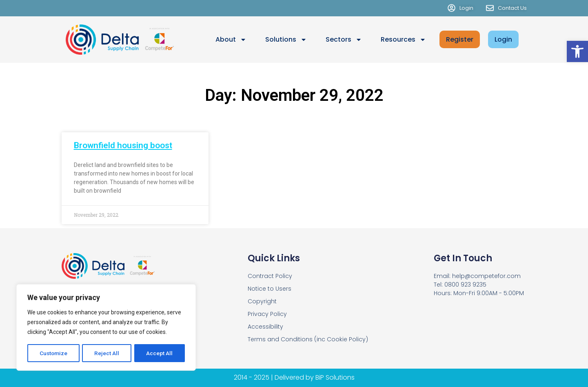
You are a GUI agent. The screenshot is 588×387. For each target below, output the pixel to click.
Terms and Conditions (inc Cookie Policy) (308, 339)
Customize (54, 353)
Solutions (286, 40)
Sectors (344, 40)
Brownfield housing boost (123, 145)
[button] (577, 51)
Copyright (262, 301)
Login (503, 39)
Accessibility (265, 327)
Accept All (160, 353)
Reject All (108, 353)
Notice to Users (270, 289)
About (231, 40)
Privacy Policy (267, 314)
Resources (403, 40)
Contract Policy (270, 276)
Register (460, 39)
